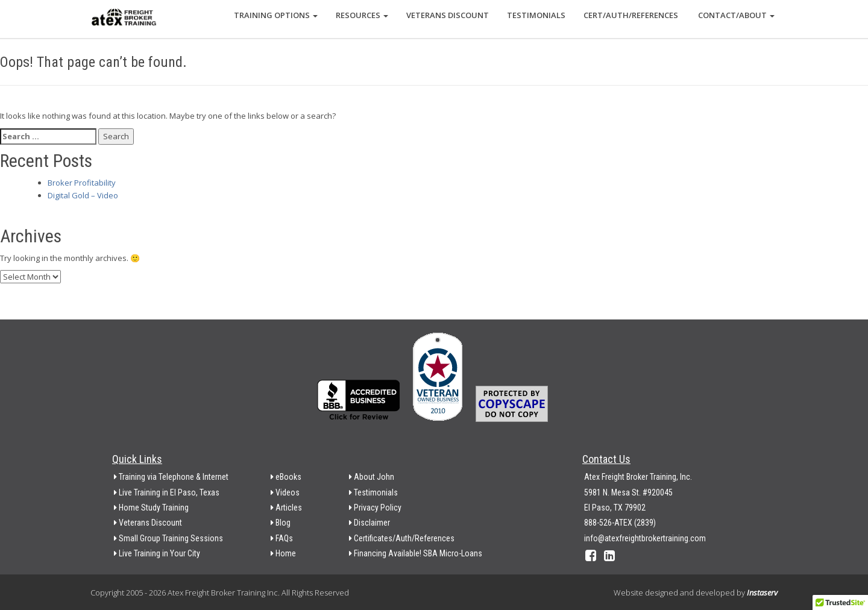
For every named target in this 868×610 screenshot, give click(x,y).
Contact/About (735, 15)
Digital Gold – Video (83, 195)
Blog (281, 523)
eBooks (286, 477)
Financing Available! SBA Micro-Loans (416, 553)
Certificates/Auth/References (402, 538)
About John (372, 477)
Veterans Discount (448, 15)
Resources (362, 15)
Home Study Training (151, 508)
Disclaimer (370, 523)
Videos (285, 492)
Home (283, 553)
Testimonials (536, 15)
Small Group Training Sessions (168, 538)
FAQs (282, 538)
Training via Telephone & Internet (171, 477)
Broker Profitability (82, 183)
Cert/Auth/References (631, 15)
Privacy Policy (375, 508)
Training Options (276, 15)
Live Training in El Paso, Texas (167, 492)
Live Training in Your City (157, 553)
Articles (286, 508)
